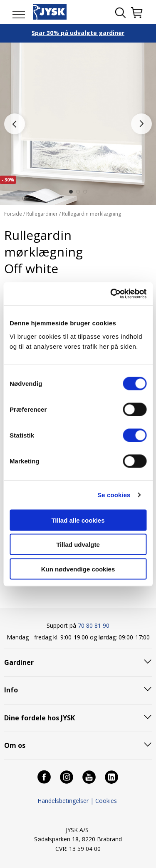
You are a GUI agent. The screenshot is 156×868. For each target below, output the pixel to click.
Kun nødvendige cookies (78, 569)
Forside (14, 214)
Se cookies (114, 495)
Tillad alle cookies (78, 520)
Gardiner (19, 662)
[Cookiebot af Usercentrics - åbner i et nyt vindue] (111, 294)
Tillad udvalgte (78, 545)
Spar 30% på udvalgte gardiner (78, 33)
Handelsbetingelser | (66, 801)
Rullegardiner (42, 214)
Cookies (106, 801)
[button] (71, 192)
